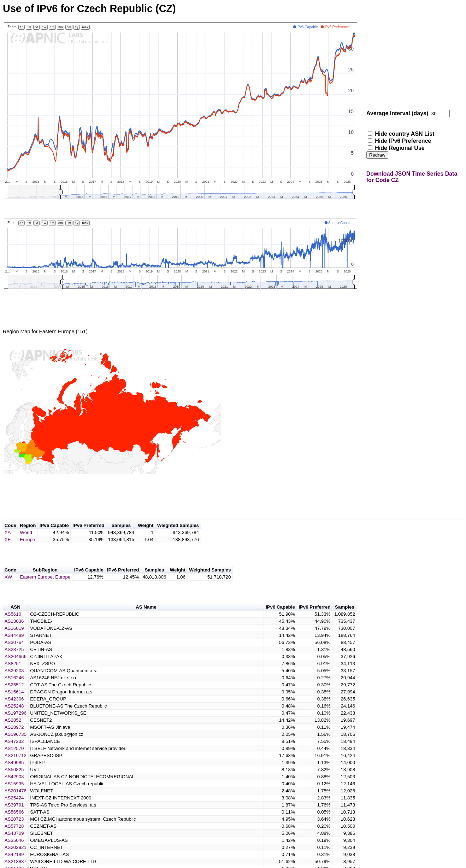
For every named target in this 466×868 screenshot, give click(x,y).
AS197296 (16, 726)
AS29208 (14, 683)
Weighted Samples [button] (178, 534)
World (26, 541)
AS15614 (14, 705)
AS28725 (14, 662)
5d (36, 27)
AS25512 (14, 697)
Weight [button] (146, 534)
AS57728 (14, 839)
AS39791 (14, 818)
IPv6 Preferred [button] (88, 534)
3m (61, 27)
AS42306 (14, 712)
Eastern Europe (36, 588)
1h (22, 27)
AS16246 (14, 690)
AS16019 (14, 641)
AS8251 (13, 676)
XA (8, 541)
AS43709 (14, 846)
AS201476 (16, 804)
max (85, 27)
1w (44, 27)
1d (29, 27)
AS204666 (16, 669)
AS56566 (14, 825)
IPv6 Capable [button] (54, 534)
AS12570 (14, 761)
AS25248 (14, 719)
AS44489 (14, 648)
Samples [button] (121, 534)
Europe (27, 548)
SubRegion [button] (45, 580)
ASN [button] (16, 620)
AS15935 (14, 796)
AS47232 (14, 754)
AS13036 (14, 634)
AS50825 (14, 782)
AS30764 (14, 655)
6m (69, 27)
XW (8, 588)
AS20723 (14, 832)
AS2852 (13, 733)
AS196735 (16, 747)
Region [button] (28, 534)
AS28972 (14, 740)
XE (8, 548)
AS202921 (16, 860)
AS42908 (14, 789)
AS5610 (13, 627)
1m (52, 27)
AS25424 (14, 811)
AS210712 (16, 768)
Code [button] (10, 534)
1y (77, 27)
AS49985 (14, 775)
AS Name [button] (146, 620)
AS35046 (14, 853)
